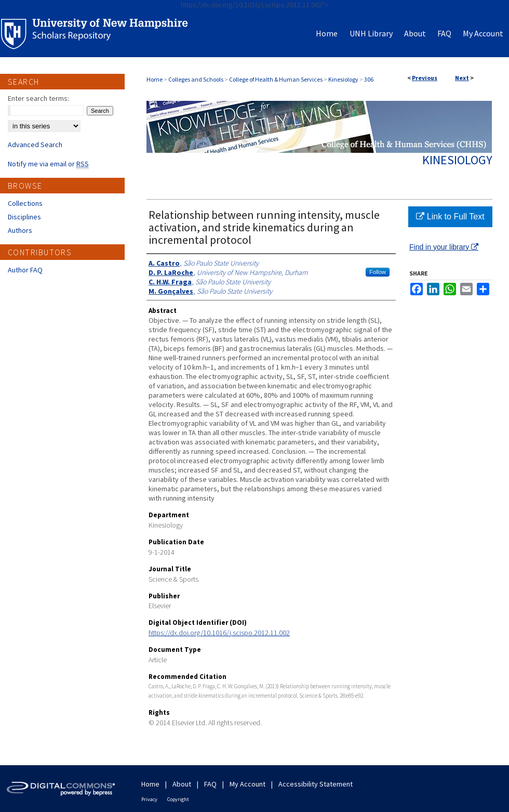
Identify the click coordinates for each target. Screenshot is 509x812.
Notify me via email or (48, 164)
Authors (20, 230)
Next (462, 78)
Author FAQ (25, 270)
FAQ (210, 784)
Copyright (178, 799)
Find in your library (444, 247)
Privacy (149, 799)
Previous (425, 78)
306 (369, 79)
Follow (378, 272)
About (182, 784)
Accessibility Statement (316, 784)
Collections (25, 203)
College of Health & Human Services (276, 79)
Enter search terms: (38, 98)
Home (155, 79)
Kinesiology (343, 79)
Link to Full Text (450, 217)
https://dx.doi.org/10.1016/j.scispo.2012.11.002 (219, 633)
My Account (247, 784)
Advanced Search (35, 145)
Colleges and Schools (196, 79)
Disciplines (24, 217)
